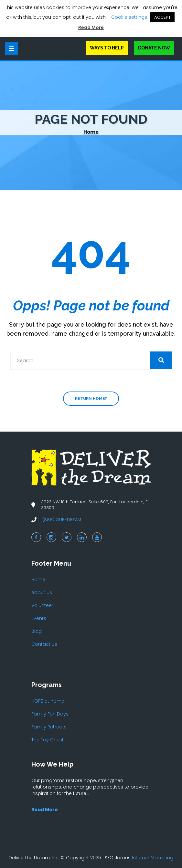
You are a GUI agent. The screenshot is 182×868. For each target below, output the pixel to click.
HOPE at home (48, 701)
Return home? (91, 399)
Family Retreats (49, 727)
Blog (37, 631)
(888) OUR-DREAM (62, 520)
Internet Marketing (153, 858)
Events (39, 618)
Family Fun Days (50, 714)
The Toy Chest (48, 740)
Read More (91, 27)
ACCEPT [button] (162, 17)
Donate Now (154, 48)
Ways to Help (107, 48)
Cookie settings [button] (129, 17)
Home (91, 132)
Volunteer (42, 605)
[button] (161, 360)
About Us (42, 592)
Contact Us (44, 644)
